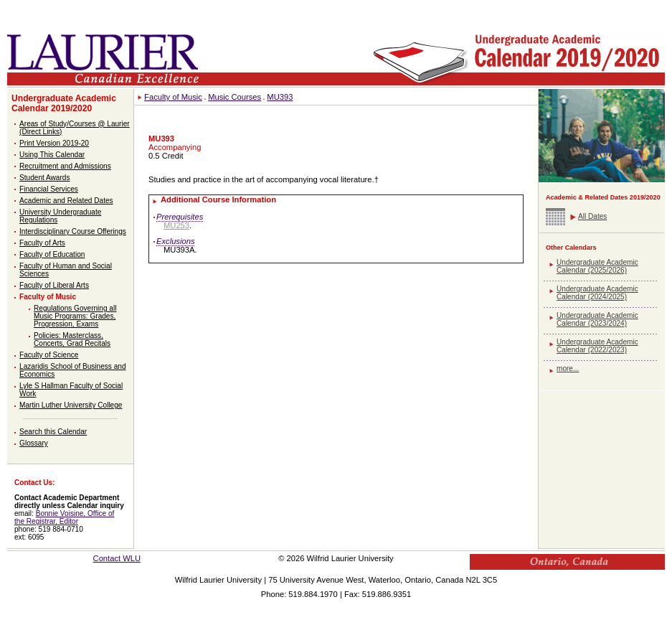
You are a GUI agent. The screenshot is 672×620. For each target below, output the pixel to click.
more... (568, 368)
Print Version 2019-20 (54, 143)
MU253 (176, 225)
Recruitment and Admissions (65, 166)
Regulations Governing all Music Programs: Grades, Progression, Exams (75, 316)
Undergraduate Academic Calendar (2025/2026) (597, 266)
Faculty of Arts (42, 243)
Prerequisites (180, 217)
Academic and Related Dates (66, 201)
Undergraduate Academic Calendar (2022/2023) (597, 346)
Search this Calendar (53, 432)
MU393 (280, 97)
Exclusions (175, 241)
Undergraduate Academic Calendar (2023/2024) (597, 319)
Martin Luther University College (71, 405)
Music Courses (235, 97)
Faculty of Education (52, 254)
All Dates (592, 216)
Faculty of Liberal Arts (54, 285)
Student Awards (44, 178)
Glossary (34, 443)
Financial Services (49, 189)
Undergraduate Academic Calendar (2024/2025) (597, 293)
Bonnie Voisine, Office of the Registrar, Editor (64, 517)
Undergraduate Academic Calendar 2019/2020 (64, 103)
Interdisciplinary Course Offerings (73, 231)
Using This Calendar (52, 155)
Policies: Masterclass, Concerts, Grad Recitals (72, 339)
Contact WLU (117, 558)
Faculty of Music (48, 297)
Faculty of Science (49, 355)
